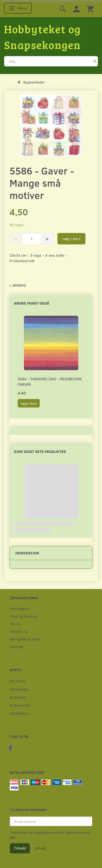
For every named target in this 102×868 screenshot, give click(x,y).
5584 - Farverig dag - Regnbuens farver (50, 381)
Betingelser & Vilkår (25, 639)
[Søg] (95, 61)
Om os (15, 624)
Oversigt (16, 647)
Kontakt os (18, 631)
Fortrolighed (19, 608)
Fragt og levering (23, 616)
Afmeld (40, 848)
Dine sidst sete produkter (40, 451)
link (13, 838)
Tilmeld (20, 848)
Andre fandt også (32, 303)
